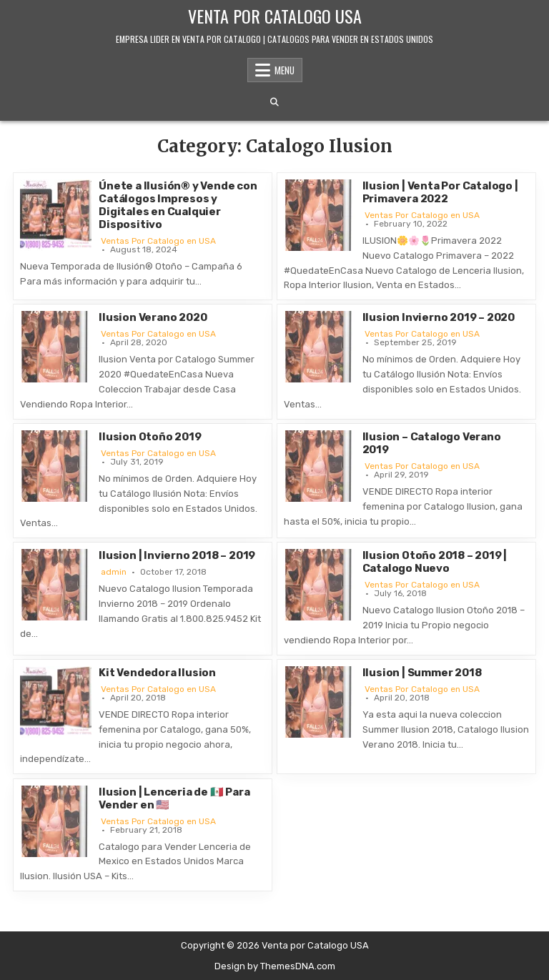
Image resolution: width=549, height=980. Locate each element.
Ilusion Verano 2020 (153, 317)
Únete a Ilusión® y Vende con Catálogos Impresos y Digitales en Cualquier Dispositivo (178, 205)
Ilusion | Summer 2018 (422, 673)
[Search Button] (274, 102)
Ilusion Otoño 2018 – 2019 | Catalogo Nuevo (435, 562)
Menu (285, 70)
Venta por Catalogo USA (275, 16)
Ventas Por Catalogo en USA (158, 241)
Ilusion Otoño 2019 (150, 437)
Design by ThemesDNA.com (275, 966)
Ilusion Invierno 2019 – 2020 (439, 317)
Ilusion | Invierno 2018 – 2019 (177, 555)
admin (114, 572)
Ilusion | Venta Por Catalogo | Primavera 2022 (440, 192)
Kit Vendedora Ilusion (157, 673)
